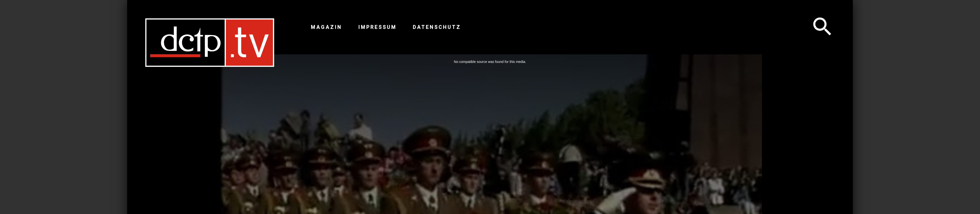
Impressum (377, 27)
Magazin (326, 27)
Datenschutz (437, 27)
